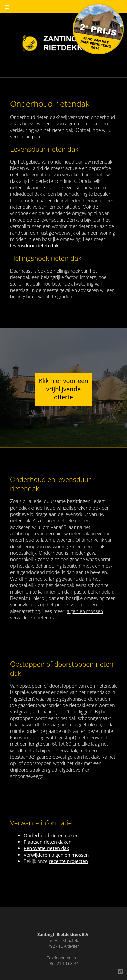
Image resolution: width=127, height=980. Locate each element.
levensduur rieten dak (34, 246)
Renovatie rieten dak (46, 848)
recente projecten (68, 861)
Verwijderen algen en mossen (56, 855)
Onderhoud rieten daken (51, 835)
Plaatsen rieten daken (48, 842)
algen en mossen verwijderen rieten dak (57, 614)
